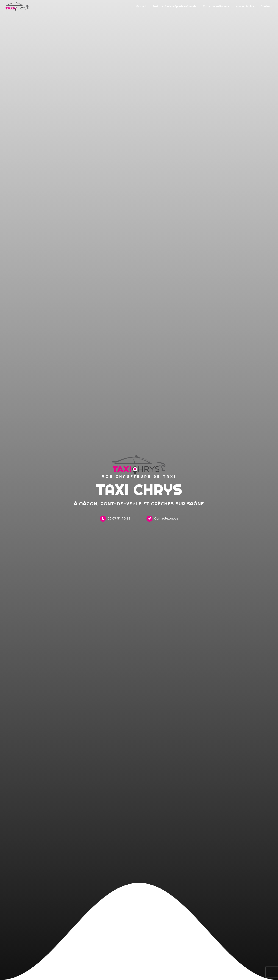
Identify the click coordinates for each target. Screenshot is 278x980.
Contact (266, 6)
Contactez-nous (162, 519)
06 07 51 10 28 (115, 519)
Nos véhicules (245, 6)
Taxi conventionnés (216, 6)
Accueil (141, 6)
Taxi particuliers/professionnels (174, 6)
